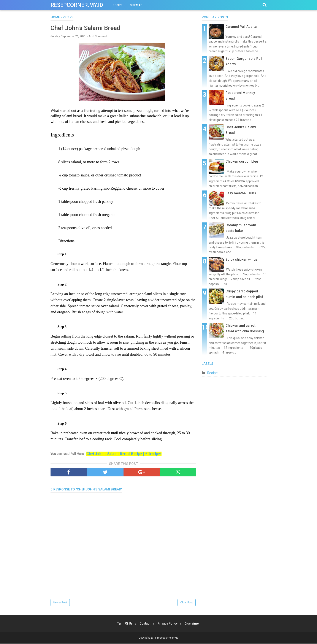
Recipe (212, 373)
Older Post (187, 603)
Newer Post (60, 603)
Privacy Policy (168, 624)
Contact (144, 624)
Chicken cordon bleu (242, 161)
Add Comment (98, 37)
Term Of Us (123, 624)
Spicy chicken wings (242, 259)
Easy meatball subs (241, 193)
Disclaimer (194, 624)
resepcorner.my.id (77, 5)
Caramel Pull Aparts (241, 27)
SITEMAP (136, 5)
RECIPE (118, 5)
